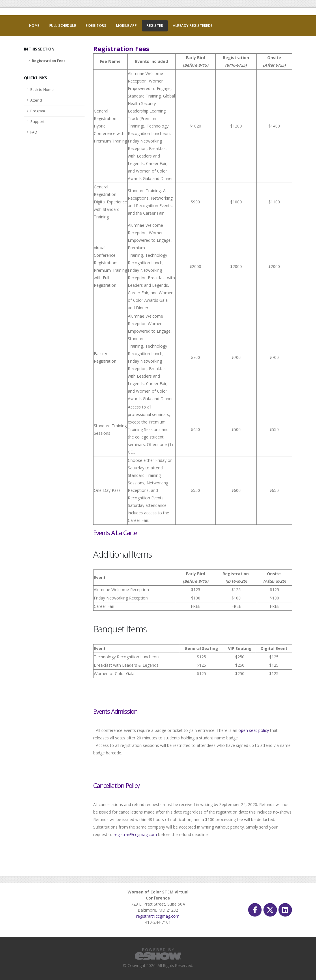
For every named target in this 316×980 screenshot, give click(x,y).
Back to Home (42, 90)
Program (38, 111)
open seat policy (254, 730)
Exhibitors (96, 26)
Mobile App (126, 26)
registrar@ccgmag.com (135, 834)
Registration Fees (49, 61)
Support (37, 122)
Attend (36, 100)
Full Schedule (63, 26)
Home (34, 26)
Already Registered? (193, 26)
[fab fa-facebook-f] (255, 909)
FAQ (34, 132)
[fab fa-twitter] (270, 909)
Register (155, 26)
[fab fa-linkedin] (285, 909)
